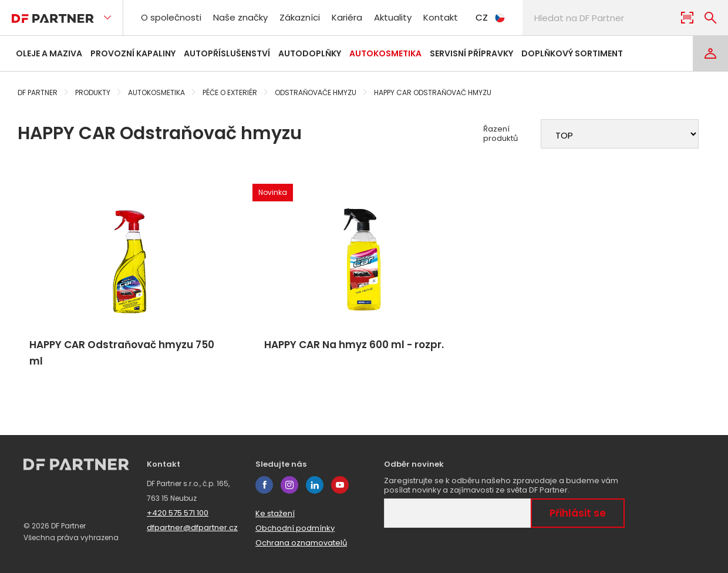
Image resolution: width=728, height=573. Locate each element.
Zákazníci (300, 17)
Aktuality (393, 17)
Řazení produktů (500, 134)
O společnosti (171, 17)
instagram (289, 485)
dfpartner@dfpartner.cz (192, 528)
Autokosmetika (385, 53)
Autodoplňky (310, 53)
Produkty (93, 92)
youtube (340, 485)
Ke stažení (275, 513)
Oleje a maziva (49, 53)
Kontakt (441, 17)
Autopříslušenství (227, 53)
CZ (490, 17)
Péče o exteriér (230, 92)
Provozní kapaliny (133, 53)
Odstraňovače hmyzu (316, 92)
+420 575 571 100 (178, 513)
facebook (264, 485)
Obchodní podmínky (295, 528)
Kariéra (347, 17)
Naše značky (240, 17)
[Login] (710, 53)
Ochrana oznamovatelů (301, 543)
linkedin (315, 485)
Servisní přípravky (471, 53)
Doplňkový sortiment (572, 53)
